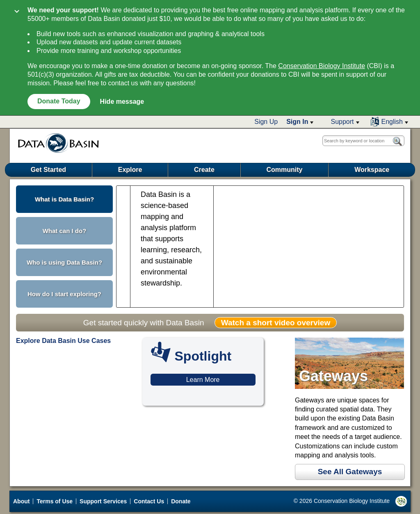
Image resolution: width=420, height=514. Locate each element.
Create (204, 170)
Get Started (48, 170)
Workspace (372, 170)
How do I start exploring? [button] (64, 294)
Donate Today (59, 101)
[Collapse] (17, 12)
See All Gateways (350, 472)
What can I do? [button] (65, 231)
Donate (181, 501)
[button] (300, 122)
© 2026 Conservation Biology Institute (350, 501)
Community (284, 170)
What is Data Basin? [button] (64, 199)
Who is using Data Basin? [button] (64, 262)
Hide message (122, 102)
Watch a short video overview (276, 323)
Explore (130, 170)
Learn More (203, 380)
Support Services (103, 501)
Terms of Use (55, 501)
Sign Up (266, 122)
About (21, 501)
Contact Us (149, 501)
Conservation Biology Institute (322, 66)
